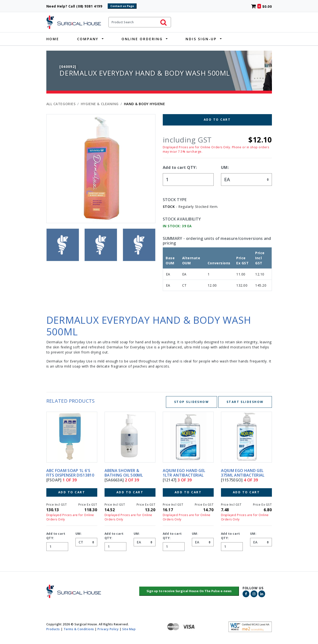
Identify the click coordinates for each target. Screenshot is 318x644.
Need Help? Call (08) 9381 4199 (77, 6)
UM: (225, 167)
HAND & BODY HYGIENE (145, 104)
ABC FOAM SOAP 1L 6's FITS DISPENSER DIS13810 (70, 473)
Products (53, 629)
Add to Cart (217, 120)
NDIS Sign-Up (201, 39)
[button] (189, 591)
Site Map (129, 629)
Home (53, 39)
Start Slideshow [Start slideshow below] (245, 402)
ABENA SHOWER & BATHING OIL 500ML (124, 473)
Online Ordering (142, 39)
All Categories (61, 104)
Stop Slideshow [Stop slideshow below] (192, 402)
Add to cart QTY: (180, 167)
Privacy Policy (108, 629)
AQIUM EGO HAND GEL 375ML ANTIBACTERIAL (243, 473)
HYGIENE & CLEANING (100, 104)
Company (88, 39)
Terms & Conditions (79, 629)
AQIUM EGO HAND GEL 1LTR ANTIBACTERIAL (184, 473)
